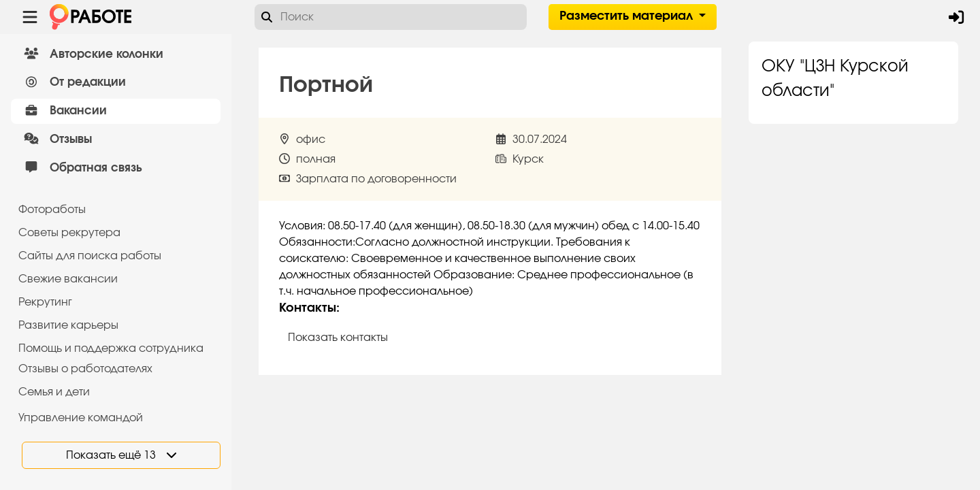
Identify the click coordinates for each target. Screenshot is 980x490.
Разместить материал (628, 16)
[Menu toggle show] (30, 17)
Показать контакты (338, 338)
